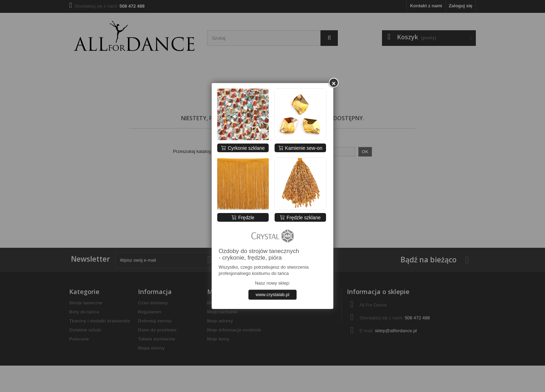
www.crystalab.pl (273, 295)
